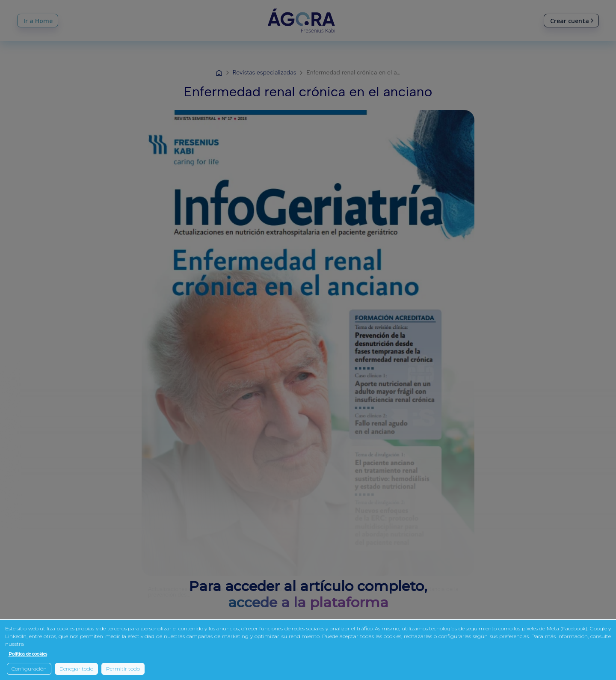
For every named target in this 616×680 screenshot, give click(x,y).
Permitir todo (123, 669)
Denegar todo (76, 669)
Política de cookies (28, 654)
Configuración (29, 669)
